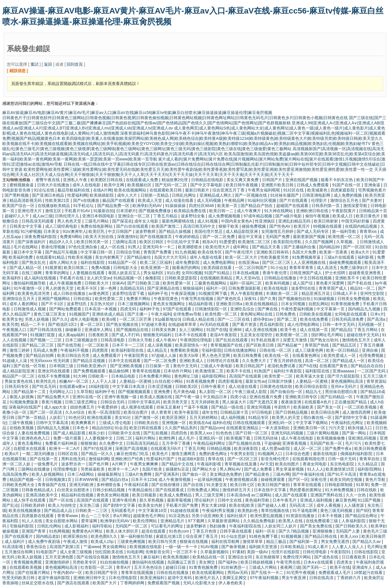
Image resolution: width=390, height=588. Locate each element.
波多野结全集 (193, 216)
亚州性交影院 (373, 293)
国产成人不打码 (126, 335)
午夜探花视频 (184, 293)
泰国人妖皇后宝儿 (125, 273)
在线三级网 (32, 273)
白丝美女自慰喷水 (74, 490)
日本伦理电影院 (123, 578)
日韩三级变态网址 (82, 402)
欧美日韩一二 (222, 211)
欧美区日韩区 (152, 242)
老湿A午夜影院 (224, 335)
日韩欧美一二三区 (92, 510)
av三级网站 (262, 495)
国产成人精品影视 (70, 433)
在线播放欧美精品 (54, 206)
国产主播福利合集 (300, 247)
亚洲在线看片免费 (266, 397)
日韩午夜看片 (214, 386)
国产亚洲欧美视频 (127, 366)
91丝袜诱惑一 (234, 567)
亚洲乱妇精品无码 (295, 221)
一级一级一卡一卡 (182, 547)
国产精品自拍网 (40, 355)
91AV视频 (210, 547)
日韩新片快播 (281, 381)
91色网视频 (59, 531)
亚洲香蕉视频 (295, 443)
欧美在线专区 (210, 252)
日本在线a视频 (246, 273)
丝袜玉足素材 (169, 407)
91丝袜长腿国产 (285, 195)
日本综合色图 (298, 454)
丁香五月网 (194, 448)
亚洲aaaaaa (344, 371)
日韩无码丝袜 (266, 438)
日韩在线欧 (367, 490)
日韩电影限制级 (339, 485)
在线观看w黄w (73, 386)
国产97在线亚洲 (98, 448)
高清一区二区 (318, 361)
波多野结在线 (304, 288)
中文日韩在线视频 (316, 278)
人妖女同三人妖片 (281, 526)
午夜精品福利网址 (210, 443)
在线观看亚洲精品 (243, 428)
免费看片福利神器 (62, 443)
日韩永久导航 (141, 340)
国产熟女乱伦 (34, 262)
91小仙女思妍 (234, 536)
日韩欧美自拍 (147, 423)
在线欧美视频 (22, 428)
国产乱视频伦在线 (245, 443)
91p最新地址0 (167, 319)
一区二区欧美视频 (361, 407)
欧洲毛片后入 (208, 578)
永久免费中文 (112, 443)
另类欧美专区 (85, 562)
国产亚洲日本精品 (49, 195)
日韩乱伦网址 (185, 195)
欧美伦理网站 (145, 521)
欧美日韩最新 (145, 495)
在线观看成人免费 (143, 180)
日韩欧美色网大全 (19, 485)
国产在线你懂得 (166, 485)
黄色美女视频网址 (170, 304)
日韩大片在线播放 (54, 185)
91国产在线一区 (347, 185)
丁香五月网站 (366, 330)
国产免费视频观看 (90, 371)
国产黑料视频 (17, 195)
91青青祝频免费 (346, 304)
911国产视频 (370, 500)
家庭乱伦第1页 (170, 536)
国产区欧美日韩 (260, 345)
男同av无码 (238, 572)
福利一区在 (266, 531)
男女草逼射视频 (290, 469)
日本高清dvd (238, 495)
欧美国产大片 (105, 583)
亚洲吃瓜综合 (243, 309)
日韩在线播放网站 (241, 350)
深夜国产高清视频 (132, 448)
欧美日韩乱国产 (250, 366)
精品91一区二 (363, 288)
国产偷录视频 (234, 547)
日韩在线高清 (322, 578)
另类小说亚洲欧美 (208, 516)
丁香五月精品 (166, 216)
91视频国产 (80, 314)
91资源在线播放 (300, 516)
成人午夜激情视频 (175, 479)
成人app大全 (56, 407)
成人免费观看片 (107, 355)
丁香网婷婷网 (133, 583)
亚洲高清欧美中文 (42, 495)
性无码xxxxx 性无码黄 (50, 361)
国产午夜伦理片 (240, 252)
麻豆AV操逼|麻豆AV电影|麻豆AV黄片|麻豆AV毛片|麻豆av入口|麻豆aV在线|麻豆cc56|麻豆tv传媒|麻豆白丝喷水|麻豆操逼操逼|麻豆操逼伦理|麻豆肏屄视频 (137, 113)
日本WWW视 (87, 479)
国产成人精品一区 (26, 268)
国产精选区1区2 (63, 324)
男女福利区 (154, 273)
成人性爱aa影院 (276, 448)
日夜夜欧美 (99, 335)
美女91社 (123, 417)
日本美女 (52, 231)
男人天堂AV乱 (249, 278)
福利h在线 (222, 423)
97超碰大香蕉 (154, 324)
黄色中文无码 (186, 366)
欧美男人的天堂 (287, 417)
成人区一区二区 (308, 448)
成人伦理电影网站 (304, 324)
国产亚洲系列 (168, 474)
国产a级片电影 (289, 216)
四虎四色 (180, 433)
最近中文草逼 (251, 237)
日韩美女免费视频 (354, 299)
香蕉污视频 (52, 402)
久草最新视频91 (215, 552)
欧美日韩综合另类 (74, 355)
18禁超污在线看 (369, 572)
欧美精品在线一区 (209, 557)
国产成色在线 (327, 557)
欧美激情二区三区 (255, 242)
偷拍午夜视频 (318, 216)
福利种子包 (158, 293)
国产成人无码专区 (313, 231)
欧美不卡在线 (239, 371)
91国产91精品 (217, 273)
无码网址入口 (62, 392)
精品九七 (314, 392)
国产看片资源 (245, 324)
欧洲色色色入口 (36, 438)
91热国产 (263, 371)
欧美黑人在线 (291, 521)
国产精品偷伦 (139, 257)
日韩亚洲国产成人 (306, 273)
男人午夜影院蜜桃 (247, 293)
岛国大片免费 (305, 252)
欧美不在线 (340, 567)
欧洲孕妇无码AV (148, 206)
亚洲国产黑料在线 (327, 495)
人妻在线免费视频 (34, 433)
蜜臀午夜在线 (48, 180)
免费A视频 (101, 268)
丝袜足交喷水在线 (38, 583)
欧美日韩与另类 (163, 541)
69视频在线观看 (328, 226)
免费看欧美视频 (185, 350)
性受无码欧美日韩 (19, 578)
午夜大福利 (161, 314)
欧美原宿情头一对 (192, 345)
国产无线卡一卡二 (268, 572)
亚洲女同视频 (259, 407)
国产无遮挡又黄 (264, 402)
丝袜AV (119, 283)
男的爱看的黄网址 (306, 490)
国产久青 (268, 299)
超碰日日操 (176, 567)
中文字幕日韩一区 (97, 252)
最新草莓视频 (180, 500)
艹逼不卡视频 (196, 407)
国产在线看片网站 (34, 572)
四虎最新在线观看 (38, 516)
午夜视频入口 (15, 330)
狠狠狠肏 (89, 443)
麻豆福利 (152, 557)
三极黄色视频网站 (211, 283)
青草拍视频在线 (276, 510)
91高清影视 (13, 547)
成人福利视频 (233, 417)
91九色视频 (185, 252)
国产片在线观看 (294, 200)
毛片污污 (354, 443)
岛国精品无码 (132, 288)
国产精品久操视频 (175, 231)
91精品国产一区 (123, 262)
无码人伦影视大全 (200, 583)
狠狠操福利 (193, 288)
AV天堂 (266, 464)
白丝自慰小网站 (169, 381)
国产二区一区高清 (46, 412)
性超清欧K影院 (192, 459)
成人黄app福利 (72, 335)
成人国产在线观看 (291, 495)
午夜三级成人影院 (251, 392)
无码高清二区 (302, 505)
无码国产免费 (278, 237)
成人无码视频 (210, 200)
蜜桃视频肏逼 (22, 185)
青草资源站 (376, 381)
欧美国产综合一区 (19, 206)
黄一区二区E (92, 324)
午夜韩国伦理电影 (197, 340)
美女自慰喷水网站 (62, 521)
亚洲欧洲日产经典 (128, 459)
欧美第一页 (228, 206)
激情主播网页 (184, 454)
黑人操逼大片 (235, 402)
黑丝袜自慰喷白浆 (342, 392)
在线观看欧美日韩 (166, 190)
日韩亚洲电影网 (317, 195)
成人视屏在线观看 (138, 407)
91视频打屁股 (43, 335)
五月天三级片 (375, 376)
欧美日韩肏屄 (374, 536)
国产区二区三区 (277, 262)
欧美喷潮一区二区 (292, 335)
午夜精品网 (235, 200)
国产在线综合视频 (93, 557)
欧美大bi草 (190, 355)
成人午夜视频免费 (66, 283)
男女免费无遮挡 (336, 541)
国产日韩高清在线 (46, 330)
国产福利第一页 (304, 541)
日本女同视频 (294, 304)
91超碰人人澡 (15, 361)
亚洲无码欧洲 (82, 485)
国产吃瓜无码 (45, 386)
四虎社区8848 (202, 206)
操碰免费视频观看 (346, 262)
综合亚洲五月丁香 (229, 190)
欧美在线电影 (276, 288)
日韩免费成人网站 (204, 490)
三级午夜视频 (21, 423)
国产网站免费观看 (66, 309)
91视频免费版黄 (24, 402)
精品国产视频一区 (26, 479)
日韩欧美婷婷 (33, 505)
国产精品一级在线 (228, 407)
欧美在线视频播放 (25, 510)
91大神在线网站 (279, 211)
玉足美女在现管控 (257, 335)
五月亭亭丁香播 (176, 443)
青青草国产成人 (333, 288)
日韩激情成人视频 (30, 309)
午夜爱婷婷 (108, 407)
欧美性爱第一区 (177, 283)
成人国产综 (303, 283)
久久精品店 (368, 464)
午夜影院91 (341, 552)
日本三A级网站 (81, 474)
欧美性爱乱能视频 (267, 516)
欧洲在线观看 (100, 417)
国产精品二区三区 (38, 345)
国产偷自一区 (195, 474)
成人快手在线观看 (30, 500)
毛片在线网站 (26, 247)
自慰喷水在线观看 (30, 448)
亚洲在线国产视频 (302, 180)
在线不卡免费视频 (54, 376)
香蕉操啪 (11, 583)
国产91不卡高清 (342, 474)
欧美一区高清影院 (105, 412)
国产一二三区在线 (234, 319)
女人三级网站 (192, 330)
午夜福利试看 (137, 485)
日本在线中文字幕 (270, 490)
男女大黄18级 (214, 505)
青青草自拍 (370, 459)
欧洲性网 (168, 438)
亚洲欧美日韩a (230, 304)
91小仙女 (279, 268)
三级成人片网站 (263, 567)
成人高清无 (327, 268)
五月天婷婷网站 (204, 417)
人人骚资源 (354, 505)
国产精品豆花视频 (89, 361)
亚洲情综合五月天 (19, 299)
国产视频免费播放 (155, 211)
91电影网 (135, 552)
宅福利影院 (212, 350)
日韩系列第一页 (326, 206)
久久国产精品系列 (181, 428)
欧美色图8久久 (105, 536)
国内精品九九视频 (365, 309)
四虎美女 (345, 562)
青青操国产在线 (52, 485)
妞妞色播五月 (83, 407)
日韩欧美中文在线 (125, 433)
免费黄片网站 (139, 299)
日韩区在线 (68, 454)
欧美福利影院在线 (128, 350)
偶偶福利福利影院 (357, 454)
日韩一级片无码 (343, 459)
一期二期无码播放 (39, 454)
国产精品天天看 (267, 247)
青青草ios (369, 231)
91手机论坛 (84, 206)
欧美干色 (289, 330)
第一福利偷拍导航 (137, 536)
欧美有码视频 (278, 283)
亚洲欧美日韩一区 (310, 428)
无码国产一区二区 (132, 526)
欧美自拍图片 (288, 464)
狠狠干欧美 (229, 226)
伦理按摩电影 (66, 469)
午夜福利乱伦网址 (348, 423)
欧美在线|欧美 (242, 505)
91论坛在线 (44, 190)
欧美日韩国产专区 (102, 572)
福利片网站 (146, 438)
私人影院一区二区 (216, 392)
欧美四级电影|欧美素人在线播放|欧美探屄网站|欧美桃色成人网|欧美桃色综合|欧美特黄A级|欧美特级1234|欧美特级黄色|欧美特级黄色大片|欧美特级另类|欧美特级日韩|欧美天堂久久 (222, 138)
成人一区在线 (113, 247)
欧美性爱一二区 (279, 376)
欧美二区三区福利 (157, 262)
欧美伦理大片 (218, 247)
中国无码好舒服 (356, 221)
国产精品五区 (345, 345)
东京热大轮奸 (103, 304)
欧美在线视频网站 (131, 190)
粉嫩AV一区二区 (74, 381)
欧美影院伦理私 (288, 242)
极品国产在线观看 (119, 200)
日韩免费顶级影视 (245, 288)
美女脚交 (208, 562)
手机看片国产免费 (182, 505)
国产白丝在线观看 (133, 226)
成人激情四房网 (357, 412)
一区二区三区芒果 (136, 319)
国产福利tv (228, 562)
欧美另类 (10, 324)
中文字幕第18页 (153, 510)
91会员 (121, 428)
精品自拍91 (102, 428)
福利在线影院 (93, 262)
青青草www (68, 516)
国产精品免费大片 (54, 397)
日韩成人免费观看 (313, 185)
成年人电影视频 (85, 319)
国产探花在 (122, 221)
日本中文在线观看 (125, 361)
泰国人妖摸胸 (22, 397)
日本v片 (377, 314)
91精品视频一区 (128, 278)
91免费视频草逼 (307, 257)
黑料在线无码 (74, 459)
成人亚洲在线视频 (262, 330)
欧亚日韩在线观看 (146, 428)
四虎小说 (239, 397)
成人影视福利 (77, 526)
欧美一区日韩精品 (343, 350)
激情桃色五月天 (357, 340)
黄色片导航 (376, 479)
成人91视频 (208, 221)
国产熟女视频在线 (123, 324)
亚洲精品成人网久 (216, 195)
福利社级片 (237, 516)
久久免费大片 (255, 361)
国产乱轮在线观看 (232, 340)
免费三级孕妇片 (355, 268)
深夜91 (251, 299)
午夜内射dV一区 (68, 572)
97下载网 (196, 521)
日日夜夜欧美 (354, 557)
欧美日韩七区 (243, 485)
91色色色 (224, 433)
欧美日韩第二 (76, 268)
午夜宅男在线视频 (198, 299)
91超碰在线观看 (185, 510)
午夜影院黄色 (166, 299)
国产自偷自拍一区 (287, 392)
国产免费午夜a (339, 448)
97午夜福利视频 (265, 578)
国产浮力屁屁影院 (344, 376)
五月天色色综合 (149, 567)
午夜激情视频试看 (242, 479)
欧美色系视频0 (177, 557)
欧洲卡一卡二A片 (65, 448)
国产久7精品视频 (294, 531)
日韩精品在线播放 (281, 278)
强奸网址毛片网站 (328, 335)
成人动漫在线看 (180, 200)
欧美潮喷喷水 (191, 247)
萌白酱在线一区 (318, 417)
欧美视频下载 (239, 438)
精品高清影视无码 (26, 200)
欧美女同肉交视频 (347, 479)
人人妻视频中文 (99, 438)
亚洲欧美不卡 (348, 278)
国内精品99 (330, 247)
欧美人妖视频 (30, 557)
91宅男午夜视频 (301, 572)
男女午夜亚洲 (294, 578)
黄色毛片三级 (375, 531)
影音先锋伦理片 (276, 459)
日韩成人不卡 (345, 293)
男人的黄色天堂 (60, 288)
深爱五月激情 (295, 340)
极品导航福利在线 (74, 190)
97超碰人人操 (164, 355)
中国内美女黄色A (237, 221)
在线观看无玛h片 (166, 448)
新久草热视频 (152, 500)
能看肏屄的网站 (187, 268)
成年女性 (210, 412)
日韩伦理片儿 (68, 216)
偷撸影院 (154, 278)
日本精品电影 (124, 376)
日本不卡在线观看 (191, 335)
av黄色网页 (99, 293)
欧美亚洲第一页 (155, 268)
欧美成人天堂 (151, 200)
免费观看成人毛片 (335, 572)
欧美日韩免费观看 (370, 448)
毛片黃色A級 (185, 392)
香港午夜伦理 (275, 273)
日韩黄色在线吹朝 (276, 386)
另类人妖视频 (37, 319)
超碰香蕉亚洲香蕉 (365, 273)
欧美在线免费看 (315, 319)
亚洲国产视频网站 (54, 299)
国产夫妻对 (372, 200)
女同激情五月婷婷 (278, 231)
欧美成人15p (103, 541)
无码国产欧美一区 (326, 443)
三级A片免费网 (139, 474)
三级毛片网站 (97, 221)
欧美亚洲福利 (153, 578)
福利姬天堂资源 (264, 547)
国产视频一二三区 (46, 340)
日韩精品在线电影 (208, 180)
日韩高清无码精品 (143, 443)
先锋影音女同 (158, 552)
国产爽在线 (268, 309)
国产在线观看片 (19, 536)
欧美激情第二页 (210, 371)
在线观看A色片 (318, 402)
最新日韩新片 (198, 190)
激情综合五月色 (345, 200)
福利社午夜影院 (288, 371)
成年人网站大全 (64, 262)
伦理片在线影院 (286, 552)
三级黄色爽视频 (132, 541)
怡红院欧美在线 (110, 552)
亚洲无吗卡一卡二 (159, 247)
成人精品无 (157, 350)
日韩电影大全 (126, 268)
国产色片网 (99, 464)
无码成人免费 (46, 350)
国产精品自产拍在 (257, 206)
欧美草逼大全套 (311, 376)
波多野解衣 (197, 526)
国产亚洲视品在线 (164, 288)
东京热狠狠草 (268, 557)
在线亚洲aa (249, 262)
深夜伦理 (319, 479)
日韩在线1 (83, 299)
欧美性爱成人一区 (340, 355)
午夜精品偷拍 (141, 490)
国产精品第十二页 (30, 392)
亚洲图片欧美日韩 (278, 185)
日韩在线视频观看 (249, 423)
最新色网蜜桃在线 (178, 221)
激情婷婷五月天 (237, 490)
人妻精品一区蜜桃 (136, 381)
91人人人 (315, 469)
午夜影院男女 (137, 355)
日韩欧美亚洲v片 (92, 366)
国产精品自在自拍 (367, 366)
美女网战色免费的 (226, 474)
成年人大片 (128, 195)
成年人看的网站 (24, 304)
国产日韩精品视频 (292, 412)
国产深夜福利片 (32, 242)
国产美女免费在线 (317, 526)
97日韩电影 (262, 412)
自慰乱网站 (318, 304)
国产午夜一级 (188, 397)
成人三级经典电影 (62, 226)
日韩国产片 (273, 180)
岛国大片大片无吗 (171, 257)
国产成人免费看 (259, 469)
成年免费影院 (188, 262)
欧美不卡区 (88, 288)
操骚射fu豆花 (178, 469)
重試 (34, 64)
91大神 (80, 376)
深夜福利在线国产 (25, 407)
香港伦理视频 (54, 247)
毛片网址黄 (377, 547)
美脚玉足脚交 (235, 578)
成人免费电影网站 (220, 262)
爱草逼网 (90, 521)
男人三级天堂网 (210, 495)
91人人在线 (32, 521)
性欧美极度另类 (275, 257)
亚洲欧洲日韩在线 (313, 211)
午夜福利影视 (210, 464)
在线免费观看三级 (322, 521)
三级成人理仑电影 (116, 423)
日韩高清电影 (113, 340)
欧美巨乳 (97, 231)
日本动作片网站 (178, 371)
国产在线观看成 (170, 490)
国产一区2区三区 (243, 459)
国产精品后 (341, 330)
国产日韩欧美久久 (352, 526)
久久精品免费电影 (260, 521)
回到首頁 (75, 64)
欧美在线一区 (277, 355)
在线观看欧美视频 (26, 567)
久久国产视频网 (320, 242)
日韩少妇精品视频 (109, 490)
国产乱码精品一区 (337, 397)
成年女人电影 (147, 221)
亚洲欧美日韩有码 (273, 252)
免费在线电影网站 (97, 226)
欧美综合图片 (136, 412)
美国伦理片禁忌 (209, 231)
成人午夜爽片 (249, 211)
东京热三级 (90, 505)
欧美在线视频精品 (262, 304)
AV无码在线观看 (215, 324)
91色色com (180, 531)
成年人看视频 (329, 505)
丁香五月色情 (205, 531)
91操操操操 (176, 206)
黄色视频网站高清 (347, 381)
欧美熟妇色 (248, 510)
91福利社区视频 (262, 200)
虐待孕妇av (264, 319)
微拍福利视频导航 (30, 283)
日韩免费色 (286, 314)
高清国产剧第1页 (65, 547)
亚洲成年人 (363, 567)
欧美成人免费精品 (176, 495)
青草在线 (216, 459)
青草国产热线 (317, 345)
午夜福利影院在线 (246, 526)
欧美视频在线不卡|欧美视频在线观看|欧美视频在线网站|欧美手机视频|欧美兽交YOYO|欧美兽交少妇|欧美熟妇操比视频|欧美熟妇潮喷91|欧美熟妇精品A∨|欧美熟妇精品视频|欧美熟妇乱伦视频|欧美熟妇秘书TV (186, 144)
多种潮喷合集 (109, 485)
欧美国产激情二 (166, 226)
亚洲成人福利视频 (317, 500)
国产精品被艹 (290, 345)
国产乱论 (10, 505)
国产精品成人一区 (349, 361)
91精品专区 (259, 417)
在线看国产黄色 (334, 366)
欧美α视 (109, 319)
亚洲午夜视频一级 (121, 397)
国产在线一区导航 (30, 366)
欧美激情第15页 (340, 469)
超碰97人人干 (17, 216)
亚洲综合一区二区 (135, 216)
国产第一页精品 (32, 417)
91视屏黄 (53, 268)
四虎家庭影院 (343, 190)
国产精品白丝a (115, 479)
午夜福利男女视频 (219, 510)
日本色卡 (81, 428)
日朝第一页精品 (155, 195)
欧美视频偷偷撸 (331, 438)
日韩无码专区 (17, 386)
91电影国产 (47, 552)
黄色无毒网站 (30, 443)
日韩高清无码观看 (38, 221)
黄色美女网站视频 (113, 495)
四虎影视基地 (231, 381)
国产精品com (212, 428)
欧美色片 (161, 454)
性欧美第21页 (58, 200)
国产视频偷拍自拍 (295, 299)
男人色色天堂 (70, 221)
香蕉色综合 (37, 547)
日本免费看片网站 (155, 376)
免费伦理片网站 (297, 557)
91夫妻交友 (217, 485)
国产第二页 (287, 319)
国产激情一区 (147, 417)
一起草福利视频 (208, 479)
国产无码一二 (315, 567)
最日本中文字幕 (28, 252)
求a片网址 (122, 516)
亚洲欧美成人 (192, 361)
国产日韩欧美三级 (144, 283)
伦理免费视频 (372, 355)
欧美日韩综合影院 (312, 386)
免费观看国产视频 (164, 583)
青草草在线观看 (308, 485)
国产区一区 (298, 479)
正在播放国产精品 (351, 402)
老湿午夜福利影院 (54, 578)
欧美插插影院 (102, 195)
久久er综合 (76, 412)
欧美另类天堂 (176, 402)
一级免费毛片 (46, 464)
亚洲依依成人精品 (109, 314)
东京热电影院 (343, 464)
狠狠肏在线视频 (194, 541)
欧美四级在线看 (218, 268)
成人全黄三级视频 (76, 552)
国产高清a (377, 319)
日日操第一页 (158, 366)
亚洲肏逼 (373, 185)
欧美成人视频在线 (157, 397)
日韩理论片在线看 (223, 361)
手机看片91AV (78, 211)
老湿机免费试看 (282, 366)
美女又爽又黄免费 (243, 180)
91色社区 (77, 417)
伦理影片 (320, 200)
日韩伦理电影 (315, 552)
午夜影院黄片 (344, 211)
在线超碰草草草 (183, 324)
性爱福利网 (77, 195)
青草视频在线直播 (241, 464)
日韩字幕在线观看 (236, 531)
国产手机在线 (360, 283)
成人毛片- (188, 438)
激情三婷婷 (20, 350)
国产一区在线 (62, 500)
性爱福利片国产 (161, 459)
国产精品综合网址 (362, 516)
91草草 (362, 485)
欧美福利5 (12, 278)
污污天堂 (337, 428)
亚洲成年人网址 (99, 330)
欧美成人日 (343, 216)
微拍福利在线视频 (149, 562)
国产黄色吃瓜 (229, 299)
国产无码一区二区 (172, 185)
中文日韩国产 (120, 231)
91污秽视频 (31, 231)
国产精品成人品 (59, 510)
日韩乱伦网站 (50, 526)
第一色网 (109, 288)
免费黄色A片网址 (88, 531)
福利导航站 (103, 526)
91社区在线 (294, 190)
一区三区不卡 (185, 552)
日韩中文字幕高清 (53, 423)
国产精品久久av (367, 541)
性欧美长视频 (80, 257)
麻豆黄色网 (345, 500)
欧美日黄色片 (368, 216)
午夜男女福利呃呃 (264, 190)
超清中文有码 (180, 578)
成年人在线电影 (87, 185)
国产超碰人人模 (272, 505)
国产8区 (363, 510)
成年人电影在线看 (206, 257)
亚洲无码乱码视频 (288, 433)
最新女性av (256, 381)
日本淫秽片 (126, 211)
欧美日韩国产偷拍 (274, 485)
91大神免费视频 (340, 490)
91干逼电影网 (305, 510)
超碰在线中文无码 (363, 335)
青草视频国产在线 (227, 345)
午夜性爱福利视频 (298, 309)
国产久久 (60, 319)
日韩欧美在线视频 (316, 314)
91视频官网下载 (213, 293)
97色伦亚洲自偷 (83, 247)
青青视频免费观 (28, 562)
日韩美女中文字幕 (26, 226)
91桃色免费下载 (264, 536)
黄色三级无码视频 (337, 510)
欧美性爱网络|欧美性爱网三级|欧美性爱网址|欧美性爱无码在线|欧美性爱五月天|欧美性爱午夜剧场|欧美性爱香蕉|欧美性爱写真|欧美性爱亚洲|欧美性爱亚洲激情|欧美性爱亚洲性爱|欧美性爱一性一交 (198, 169)
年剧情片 (283, 407)
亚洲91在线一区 (87, 397)
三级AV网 (281, 474)
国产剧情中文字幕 (351, 417)
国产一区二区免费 (219, 237)
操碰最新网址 (110, 474)
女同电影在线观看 (351, 314)
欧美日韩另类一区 (93, 242)
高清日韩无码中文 (200, 226)
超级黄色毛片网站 (150, 516)
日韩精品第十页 (373, 211)
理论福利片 (205, 500)
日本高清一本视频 (101, 309)
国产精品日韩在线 (321, 536)
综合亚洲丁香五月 (202, 536)
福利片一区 (216, 288)
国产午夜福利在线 (309, 474)
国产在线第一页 (44, 459)
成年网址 (241, 247)
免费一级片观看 (68, 438)
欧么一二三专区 (96, 516)
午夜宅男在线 (289, 562)
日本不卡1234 (144, 479)
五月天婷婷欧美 (205, 402)
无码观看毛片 (124, 510)
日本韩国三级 (62, 366)
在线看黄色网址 (307, 355)
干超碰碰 (272, 443)
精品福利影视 (201, 304)
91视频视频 (292, 536)
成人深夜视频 (160, 345)
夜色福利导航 (258, 500)
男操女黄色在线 (19, 381)
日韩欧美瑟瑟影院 (181, 278)
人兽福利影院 (354, 521)
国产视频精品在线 (133, 330)
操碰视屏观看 (273, 479)
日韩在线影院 (367, 552)
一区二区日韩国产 (252, 268)
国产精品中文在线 (178, 464)
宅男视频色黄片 (372, 190)
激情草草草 (253, 541)
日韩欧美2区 (187, 386)
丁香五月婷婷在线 (286, 361)
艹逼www (92, 547)
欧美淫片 (302, 226)
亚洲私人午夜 (76, 180)
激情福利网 (99, 459)
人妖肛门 (58, 417)
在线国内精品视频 (362, 226)
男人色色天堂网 (216, 355)
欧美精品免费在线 (191, 211)
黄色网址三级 (187, 376)
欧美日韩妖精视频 (257, 562)
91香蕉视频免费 (201, 381)
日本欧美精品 (293, 547)
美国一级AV (258, 552)
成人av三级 (43, 216)
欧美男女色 (12, 319)
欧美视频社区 (140, 185)
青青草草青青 (302, 268)
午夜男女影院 (243, 454)
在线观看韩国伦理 (309, 459)
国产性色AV (281, 226)
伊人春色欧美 (231, 583)
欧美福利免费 (21, 257)
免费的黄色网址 (214, 454)
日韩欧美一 (99, 376)
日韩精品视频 (219, 448)
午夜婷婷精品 (188, 237)
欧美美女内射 (151, 505)
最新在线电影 (326, 454)
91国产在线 (217, 330)
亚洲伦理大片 (30, 211)
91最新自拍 (104, 211)
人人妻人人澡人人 (348, 547)
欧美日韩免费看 (248, 355)
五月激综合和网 (19, 552)
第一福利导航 (345, 231)
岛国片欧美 (153, 469)
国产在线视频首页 (156, 237)
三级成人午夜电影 (217, 366)
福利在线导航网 (226, 541)
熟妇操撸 (218, 526)
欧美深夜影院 (247, 448)
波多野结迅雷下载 (129, 293)
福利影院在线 (318, 371)
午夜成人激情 (76, 541)
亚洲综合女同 (241, 557)
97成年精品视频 (258, 216)
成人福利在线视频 (41, 278)
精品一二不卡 (33, 324)
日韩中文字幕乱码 (145, 402)
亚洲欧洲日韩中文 (90, 578)
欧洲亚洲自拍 (76, 536)
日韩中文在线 (230, 500)
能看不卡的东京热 (337, 180)
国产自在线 (194, 485)
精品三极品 (277, 541)
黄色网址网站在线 (257, 314)
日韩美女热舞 (164, 330)
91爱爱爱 (228, 242)
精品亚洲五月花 (316, 293)
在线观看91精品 (51, 257)
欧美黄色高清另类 (34, 293)
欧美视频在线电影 (146, 547)
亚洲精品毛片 (173, 521)
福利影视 (366, 257)
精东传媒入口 (360, 428)
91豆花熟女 (179, 516)
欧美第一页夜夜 (334, 252)
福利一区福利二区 (246, 283)
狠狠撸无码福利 (158, 335)
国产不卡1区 (53, 304)
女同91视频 (192, 273)
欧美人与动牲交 (63, 505)
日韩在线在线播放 (173, 572)
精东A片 (210, 242)
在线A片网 (102, 190)
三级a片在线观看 (340, 257)
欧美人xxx (350, 536)
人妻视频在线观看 (89, 273)
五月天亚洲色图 (60, 557)
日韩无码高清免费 (348, 319)
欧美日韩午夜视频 (242, 185)
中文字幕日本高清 (129, 386)
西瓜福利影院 (272, 324)
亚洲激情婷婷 (58, 562)
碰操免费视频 (254, 226)
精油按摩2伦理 (175, 180)
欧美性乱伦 (47, 381)
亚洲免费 (162, 392)
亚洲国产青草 (34, 531)
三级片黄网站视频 (323, 433)
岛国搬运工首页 (182, 562)
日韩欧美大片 (97, 283)
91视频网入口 (270, 454)
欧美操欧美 (304, 407)
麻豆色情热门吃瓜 (133, 454)
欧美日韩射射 (326, 221)
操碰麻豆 (74, 330)
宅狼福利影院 (22, 526)
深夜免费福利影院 (41, 237)
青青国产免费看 (158, 252)
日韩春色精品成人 (38, 490)
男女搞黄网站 (115, 547)
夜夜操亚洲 (292, 402)
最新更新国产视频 (310, 237)
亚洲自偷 (370, 350)
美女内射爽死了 (110, 257)
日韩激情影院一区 (212, 309)
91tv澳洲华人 (74, 231)
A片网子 (120, 464)
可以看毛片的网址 (168, 526)
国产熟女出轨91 (325, 340)
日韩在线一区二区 (276, 350)
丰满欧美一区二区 (283, 293)
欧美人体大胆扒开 (123, 531)
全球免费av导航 (188, 314)
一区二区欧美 (97, 345)
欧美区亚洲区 (174, 417)
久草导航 (84, 392)
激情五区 (54, 211)
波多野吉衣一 (74, 464)
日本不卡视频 (330, 516)
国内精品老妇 (49, 536)
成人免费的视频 (348, 195)
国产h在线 (308, 366)
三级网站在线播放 (34, 469)
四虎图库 (101, 350)
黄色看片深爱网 (331, 283)
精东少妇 (97, 433)
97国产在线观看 (178, 309)
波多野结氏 (77, 304)
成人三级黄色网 (310, 350)
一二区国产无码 (372, 371)
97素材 (239, 552)
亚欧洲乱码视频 (363, 438)
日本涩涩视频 (160, 386)
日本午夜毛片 (285, 500)
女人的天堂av (99, 278)
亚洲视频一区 (174, 423)
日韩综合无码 (113, 402)
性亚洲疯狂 (266, 221)
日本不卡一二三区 (129, 345)
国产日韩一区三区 (252, 433)
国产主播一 (138, 314)
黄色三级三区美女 (50, 314)
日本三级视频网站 (134, 304)
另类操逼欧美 (93, 469)
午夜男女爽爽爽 (145, 464)
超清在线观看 (154, 531)
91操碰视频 (324, 299)
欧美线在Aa (200, 423)
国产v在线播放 (87, 200)
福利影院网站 (214, 376)
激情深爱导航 (356, 206)
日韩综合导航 (129, 252)
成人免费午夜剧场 (45, 541)
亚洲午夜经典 (125, 500)
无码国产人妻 (348, 531)
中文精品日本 (216, 397)
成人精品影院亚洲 (242, 231)
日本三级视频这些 (82, 340)
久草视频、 (347, 242)
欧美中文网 (115, 185)
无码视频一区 (370, 324)
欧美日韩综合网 (326, 412)
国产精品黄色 (258, 474)
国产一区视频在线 (251, 195)
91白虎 (173, 273)
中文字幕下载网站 (312, 423)
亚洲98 (236, 330)
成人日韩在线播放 (70, 293)
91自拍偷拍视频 (115, 562)
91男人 (134, 247)
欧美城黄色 (318, 190)
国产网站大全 (205, 469)
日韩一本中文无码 (339, 324)
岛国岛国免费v (16, 474)
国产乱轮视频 (156, 433)
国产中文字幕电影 (207, 185)
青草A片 (124, 567)
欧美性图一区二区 (345, 237)
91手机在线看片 (266, 340)
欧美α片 (12, 454)
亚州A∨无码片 (344, 386)
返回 (48, 64)
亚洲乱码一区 (281, 423)
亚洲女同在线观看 (54, 371)
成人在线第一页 (314, 330)
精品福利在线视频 (78, 495)
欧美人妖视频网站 (48, 474)
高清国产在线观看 (246, 376)
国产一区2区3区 (358, 247)
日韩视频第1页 (59, 479)
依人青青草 (162, 412)
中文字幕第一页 (331, 309)
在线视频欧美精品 (217, 278)
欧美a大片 (361, 252)
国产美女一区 (330, 407)
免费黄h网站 (72, 237)
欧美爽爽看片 (84, 423)
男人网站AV (231, 469)
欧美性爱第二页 (109, 299)
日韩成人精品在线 (199, 319)
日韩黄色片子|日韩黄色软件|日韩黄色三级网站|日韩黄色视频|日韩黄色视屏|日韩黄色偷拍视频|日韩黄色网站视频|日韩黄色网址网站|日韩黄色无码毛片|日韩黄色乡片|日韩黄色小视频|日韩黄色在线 (175, 118)
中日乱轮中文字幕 (184, 242)
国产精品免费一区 (114, 206)
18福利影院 (99, 386)
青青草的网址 (58, 273)
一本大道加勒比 (276, 428)
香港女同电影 (315, 464)
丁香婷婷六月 (349, 578)
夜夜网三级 (290, 567)
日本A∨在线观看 (319, 562)
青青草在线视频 (147, 371)
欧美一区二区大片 (242, 257)
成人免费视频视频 (225, 216)
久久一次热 (356, 495)
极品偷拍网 (119, 371)
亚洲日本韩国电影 (99, 216)
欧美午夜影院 (187, 412)
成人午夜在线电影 (298, 438)
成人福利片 (15, 541)
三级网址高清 (125, 242)
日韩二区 (125, 438)
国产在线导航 (70, 345)
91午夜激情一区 (28, 288)
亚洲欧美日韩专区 (302, 397)
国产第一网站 (355, 433)
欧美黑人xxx (202, 433)
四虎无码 (129, 309)
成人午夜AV (167, 340)
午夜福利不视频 (75, 350)
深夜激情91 (127, 237)
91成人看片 (319, 547)
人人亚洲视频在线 (310, 262)
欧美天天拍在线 (100, 237)
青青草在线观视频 (138, 572)
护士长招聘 (336, 273)
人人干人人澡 (104, 381)
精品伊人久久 (62, 242)
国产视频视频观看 (135, 392)
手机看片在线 (72, 278)
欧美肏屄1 (373, 578)
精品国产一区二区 (19, 376)
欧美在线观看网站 (209, 572)
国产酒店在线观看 (74, 583)
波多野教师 (146, 231)
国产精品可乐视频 (62, 252)
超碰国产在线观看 (293, 206)
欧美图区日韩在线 (107, 180)
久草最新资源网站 (224, 521)
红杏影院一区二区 (97, 567)
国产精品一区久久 (98, 454)
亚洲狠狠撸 (323, 531)
